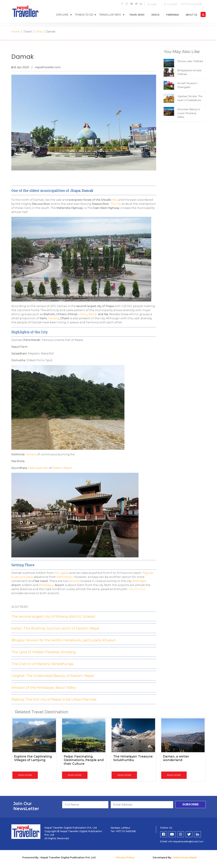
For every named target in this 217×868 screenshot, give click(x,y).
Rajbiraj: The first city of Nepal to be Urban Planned (54, 699)
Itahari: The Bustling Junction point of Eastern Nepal (55, 628)
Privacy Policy (125, 857)
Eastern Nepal (62, 468)
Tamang (53, 318)
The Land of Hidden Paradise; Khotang (43, 652)
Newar (93, 314)
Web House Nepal (185, 857)
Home (16, 32)
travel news (137, 15)
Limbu (83, 314)
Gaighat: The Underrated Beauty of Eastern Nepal (53, 676)
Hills (115, 200)
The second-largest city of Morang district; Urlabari (53, 616)
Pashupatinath (38, 468)
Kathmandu (65, 577)
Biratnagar (140, 581)
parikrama (173, 15)
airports (75, 581)
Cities (39, 32)
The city (116, 204)
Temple (31, 454)
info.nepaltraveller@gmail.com (186, 841)
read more (25, 775)
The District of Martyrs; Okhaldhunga (42, 664)
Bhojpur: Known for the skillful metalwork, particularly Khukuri (64, 640)
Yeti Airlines (137, 589)
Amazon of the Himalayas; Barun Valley (44, 688)
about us (191, 15)
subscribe (191, 804)
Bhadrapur (46, 585)
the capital (61, 573)
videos (155, 15)
